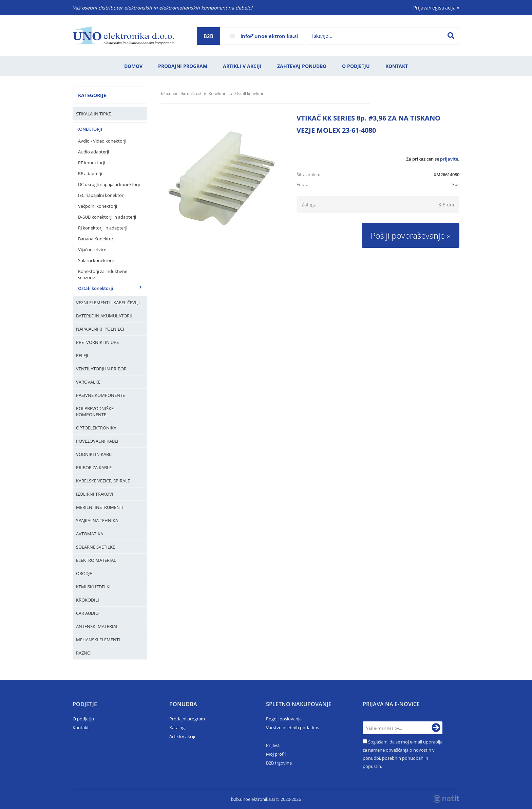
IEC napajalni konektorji (102, 195)
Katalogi (177, 728)
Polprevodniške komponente (95, 411)
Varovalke (88, 382)
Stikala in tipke (93, 114)
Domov (133, 66)
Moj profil (276, 754)
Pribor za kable (94, 467)
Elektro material (96, 560)
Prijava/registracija (436, 8)
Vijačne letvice (92, 250)
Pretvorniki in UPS (97, 342)
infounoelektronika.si (269, 36)
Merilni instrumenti (100, 507)
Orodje (84, 573)
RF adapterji (90, 173)
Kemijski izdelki (93, 587)
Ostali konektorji (96, 288)
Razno (83, 653)
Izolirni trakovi (95, 494)
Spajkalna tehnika (97, 520)
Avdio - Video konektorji (102, 141)
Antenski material (97, 626)
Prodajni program (183, 66)
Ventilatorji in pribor (101, 369)
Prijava (273, 745)
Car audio (87, 613)
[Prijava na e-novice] (436, 728)
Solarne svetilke (96, 547)
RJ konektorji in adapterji (103, 228)
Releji (82, 355)
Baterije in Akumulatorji (104, 316)
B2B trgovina (279, 763)
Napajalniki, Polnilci (100, 329)
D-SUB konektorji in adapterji (107, 217)
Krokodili (88, 600)
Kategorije (92, 95)
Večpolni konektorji (98, 206)
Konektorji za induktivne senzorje (103, 274)
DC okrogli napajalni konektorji (109, 184)
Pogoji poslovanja (284, 719)
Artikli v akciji (242, 66)
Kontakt (397, 66)
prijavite (449, 159)
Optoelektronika (96, 428)
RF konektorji (91, 163)
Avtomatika (90, 534)
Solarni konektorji (96, 260)
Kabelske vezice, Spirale (103, 481)
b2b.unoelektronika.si (181, 94)
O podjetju (356, 66)
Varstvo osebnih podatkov (293, 728)
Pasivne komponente (100, 395)
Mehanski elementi (98, 640)
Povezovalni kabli (97, 441)
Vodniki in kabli (94, 454)
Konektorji (89, 129)
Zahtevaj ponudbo (302, 66)
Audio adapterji (93, 152)
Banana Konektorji (97, 239)
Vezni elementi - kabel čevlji (108, 302)
